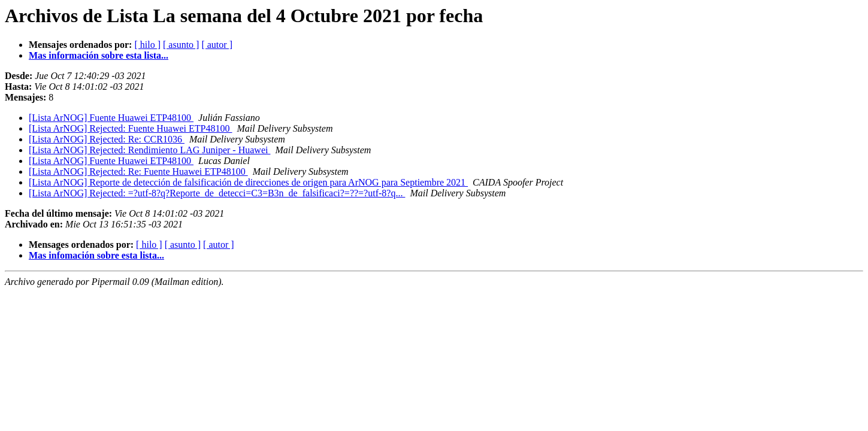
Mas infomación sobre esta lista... (96, 255)
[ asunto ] (181, 45)
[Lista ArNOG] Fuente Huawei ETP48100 (111, 118)
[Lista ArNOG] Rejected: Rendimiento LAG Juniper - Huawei (149, 150)
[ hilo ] (147, 45)
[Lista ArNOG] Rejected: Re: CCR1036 (107, 139)
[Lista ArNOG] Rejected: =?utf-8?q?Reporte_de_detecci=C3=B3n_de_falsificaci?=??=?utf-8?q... (217, 193)
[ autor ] (217, 45)
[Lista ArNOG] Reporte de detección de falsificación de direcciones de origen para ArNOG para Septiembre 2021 (248, 182)
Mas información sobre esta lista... (99, 55)
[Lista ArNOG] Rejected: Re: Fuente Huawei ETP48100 (138, 172)
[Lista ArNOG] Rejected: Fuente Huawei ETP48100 (130, 128)
